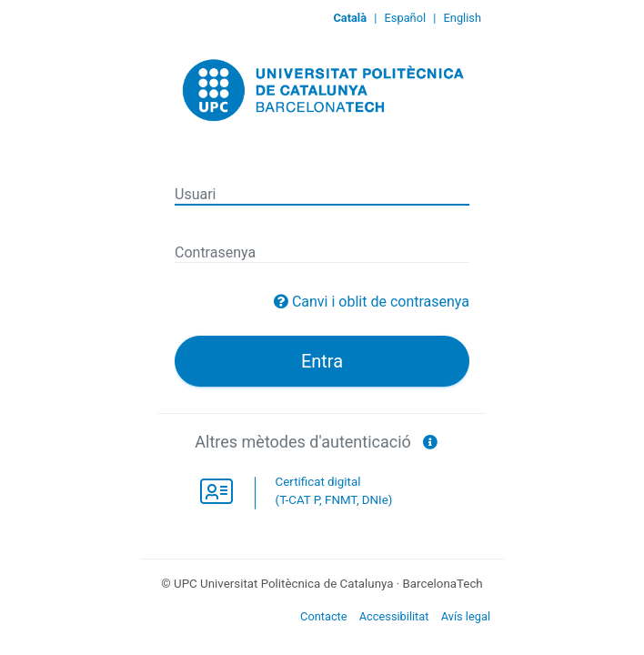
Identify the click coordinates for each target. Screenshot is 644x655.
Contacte (324, 616)
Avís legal (466, 616)
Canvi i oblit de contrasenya (381, 302)
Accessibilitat (394, 616)
